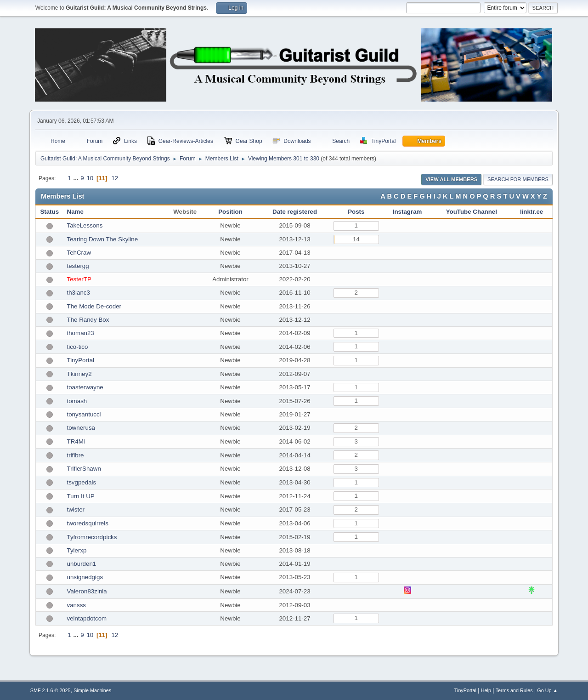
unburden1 (82, 564)
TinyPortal (81, 360)
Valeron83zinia (87, 591)
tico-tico (78, 347)
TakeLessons (85, 225)
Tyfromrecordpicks (92, 537)
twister (76, 509)
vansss (76, 605)
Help (486, 690)
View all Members (451, 179)
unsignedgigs (85, 577)
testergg (78, 266)
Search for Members (518, 179)
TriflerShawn (84, 469)
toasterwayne (85, 387)
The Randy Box (88, 320)
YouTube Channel (472, 212)
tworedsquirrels (88, 523)
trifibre (76, 455)
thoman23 (81, 333)
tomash (77, 401)
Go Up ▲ (547, 690)
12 (115, 178)
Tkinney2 (79, 374)
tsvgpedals (82, 482)
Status (49, 212)
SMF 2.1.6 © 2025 (51, 690)
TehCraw (79, 253)
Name (75, 212)
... (76, 178)
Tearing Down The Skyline (103, 239)
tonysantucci (84, 414)
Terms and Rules (514, 690)
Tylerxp (77, 550)
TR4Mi (76, 441)
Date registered (295, 212)
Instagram (407, 212)
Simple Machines (92, 690)
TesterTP (79, 279)
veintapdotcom (87, 618)
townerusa (81, 428)
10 (90, 178)
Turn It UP (81, 496)
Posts (356, 212)
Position (230, 212)
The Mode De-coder (94, 306)
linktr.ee (531, 212)
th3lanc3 (79, 293)
